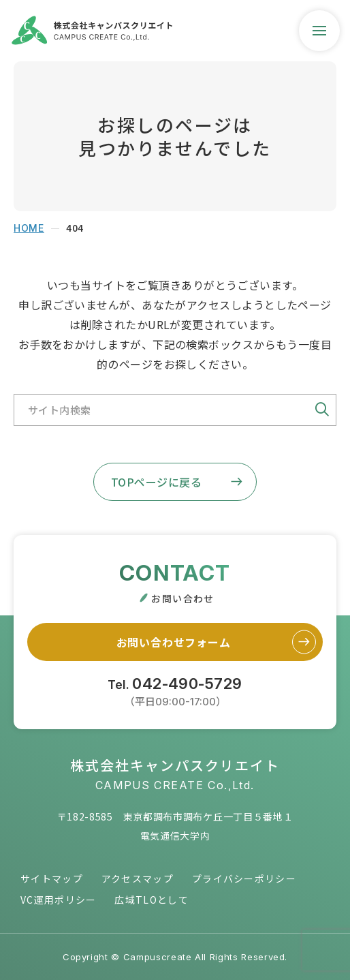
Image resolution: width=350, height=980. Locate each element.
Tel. (175, 690)
